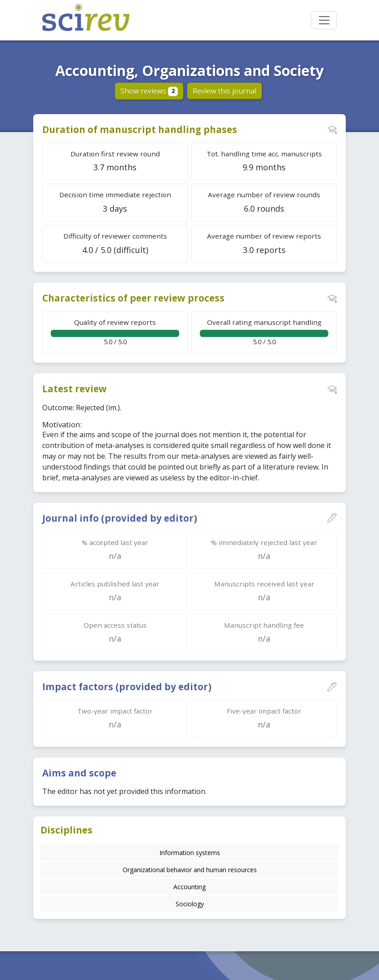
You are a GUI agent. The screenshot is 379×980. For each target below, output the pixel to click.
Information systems (190, 853)
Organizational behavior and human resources (190, 870)
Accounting (189, 887)
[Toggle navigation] (324, 20)
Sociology (190, 904)
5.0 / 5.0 (115, 332)
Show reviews (149, 91)
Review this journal (225, 91)
